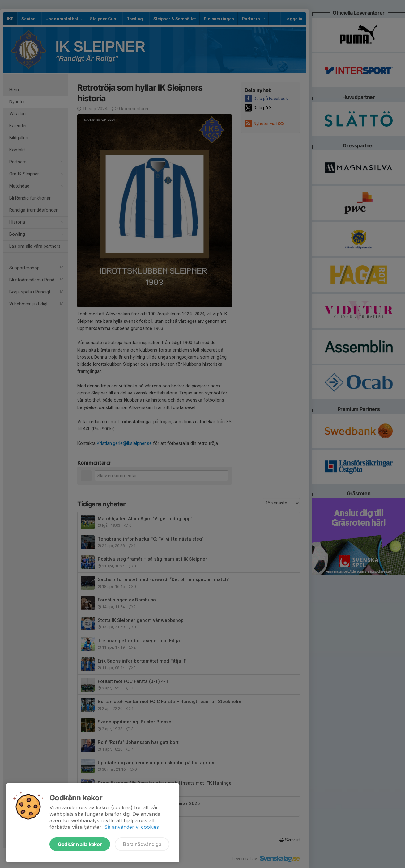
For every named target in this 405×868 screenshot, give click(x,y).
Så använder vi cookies (132, 827)
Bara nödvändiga (142, 844)
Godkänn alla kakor (80, 844)
